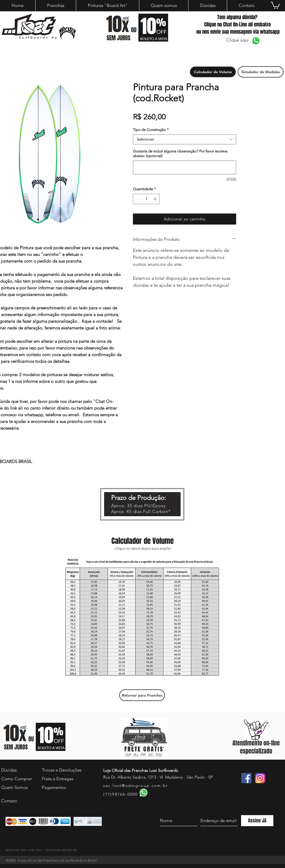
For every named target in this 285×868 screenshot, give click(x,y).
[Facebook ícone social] (246, 778)
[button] (213, 72)
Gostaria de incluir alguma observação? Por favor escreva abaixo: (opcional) (180, 154)
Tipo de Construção (151, 130)
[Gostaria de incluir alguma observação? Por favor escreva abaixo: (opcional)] (185, 167)
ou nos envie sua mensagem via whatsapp (237, 32)
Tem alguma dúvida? (237, 17)
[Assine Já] (257, 821)
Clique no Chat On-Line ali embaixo (237, 25)
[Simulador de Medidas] (261, 72)
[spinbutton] (146, 199)
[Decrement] (137, 199)
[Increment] (156, 199)
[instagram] (260, 778)
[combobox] (185, 139)
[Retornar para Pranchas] (142, 695)
